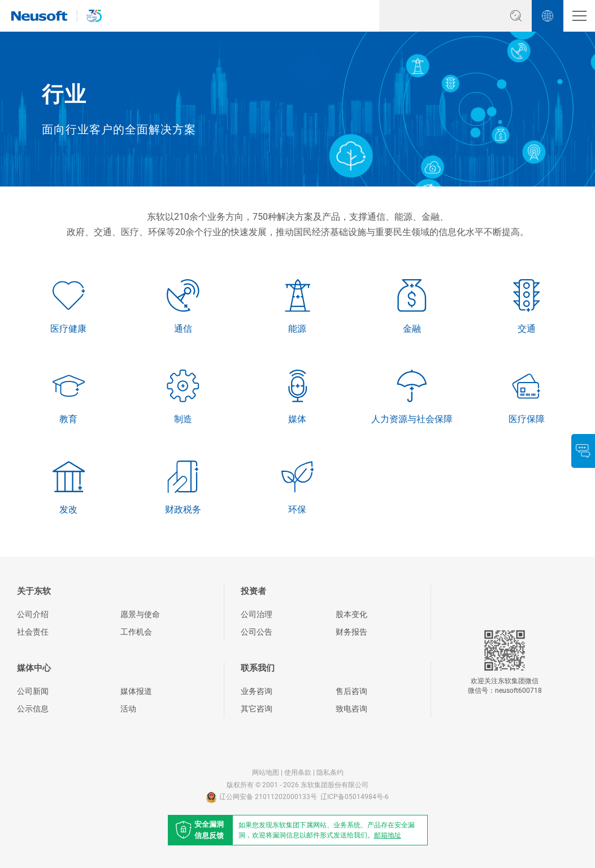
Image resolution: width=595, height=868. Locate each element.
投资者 (253, 591)
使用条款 (298, 772)
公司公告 (257, 632)
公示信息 (33, 709)
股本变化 (351, 614)
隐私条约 (330, 772)
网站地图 (266, 772)
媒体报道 (136, 691)
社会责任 (33, 632)
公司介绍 (33, 614)
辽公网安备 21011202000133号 (262, 797)
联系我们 (258, 668)
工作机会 (136, 632)
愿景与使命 (140, 614)
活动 (128, 709)
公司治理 (257, 614)
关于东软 (34, 591)
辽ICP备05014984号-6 (355, 797)
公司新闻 (33, 691)
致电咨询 (351, 709)
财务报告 (351, 632)
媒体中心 (34, 668)
